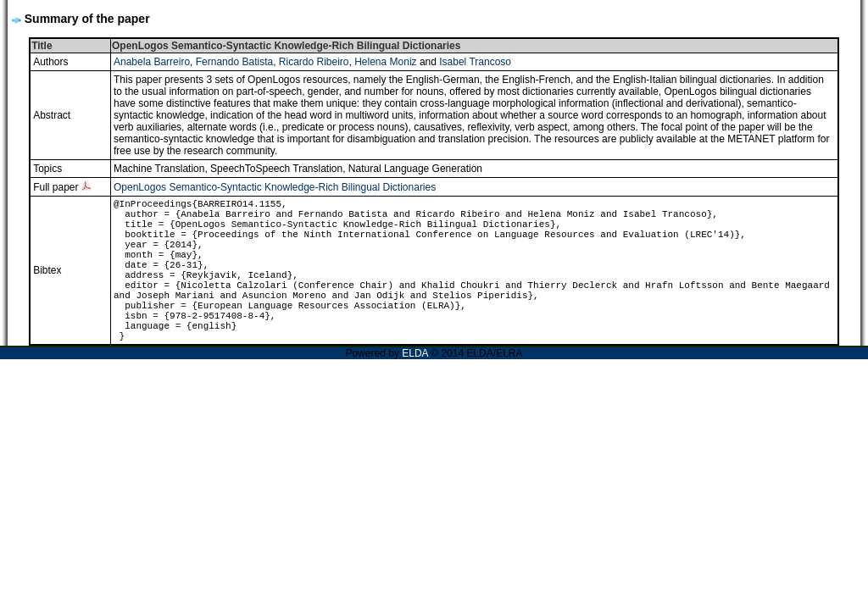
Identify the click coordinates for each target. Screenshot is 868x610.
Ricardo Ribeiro (314, 62)
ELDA (415, 353)
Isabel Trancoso (475, 62)
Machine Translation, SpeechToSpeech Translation (228, 169)
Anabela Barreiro (152, 62)
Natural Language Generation (415, 169)
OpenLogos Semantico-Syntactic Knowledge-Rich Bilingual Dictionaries (275, 187)
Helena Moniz (385, 62)
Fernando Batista (234, 62)
